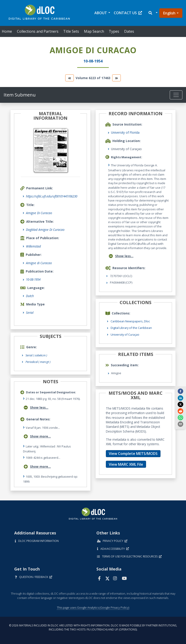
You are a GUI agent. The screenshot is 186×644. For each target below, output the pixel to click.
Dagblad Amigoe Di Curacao (45, 230)
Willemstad (33, 246)
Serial (30, 313)
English (169, 13)
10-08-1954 (33, 279)
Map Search (94, 31)
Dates (129, 31)
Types (114, 31)
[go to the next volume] (116, 78)
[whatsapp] (180, 417)
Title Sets (71, 31)
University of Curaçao (125, 335)
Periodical (38, 362)
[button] (153, 13)
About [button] (101, 13)
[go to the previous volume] (70, 78)
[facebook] (180, 391)
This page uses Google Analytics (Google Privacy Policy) (93, 607)
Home (7, 31)
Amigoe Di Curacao (39, 213)
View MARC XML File (126, 464)
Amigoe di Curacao (39, 263)
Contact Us (128, 13)
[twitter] (180, 404)
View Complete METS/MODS (133, 454)
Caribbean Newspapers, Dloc (130, 321)
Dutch (30, 296)
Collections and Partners (38, 31)
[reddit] (180, 411)
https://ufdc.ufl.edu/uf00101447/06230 (52, 196)
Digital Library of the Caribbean (131, 328)
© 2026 (93, 627)
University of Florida (125, 132)
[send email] (180, 424)
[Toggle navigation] (176, 95)
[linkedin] (180, 398)
